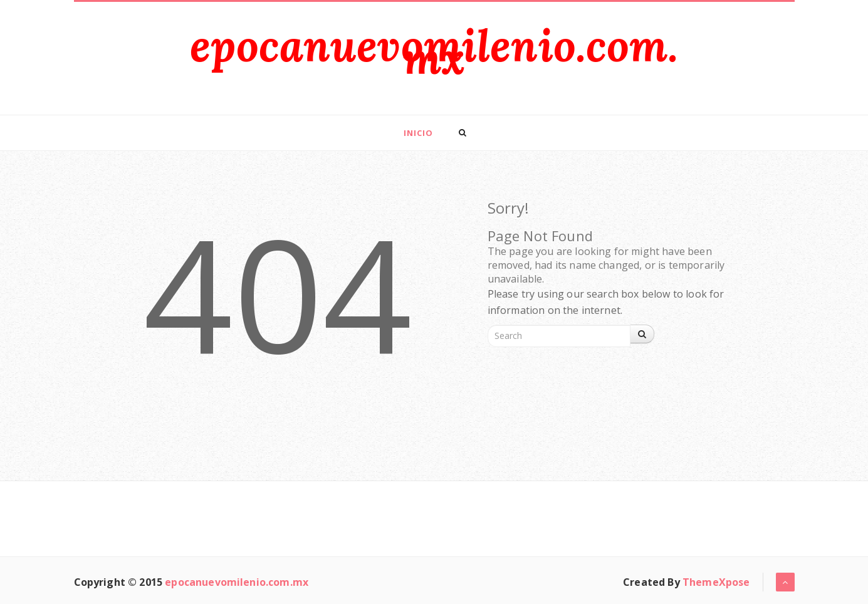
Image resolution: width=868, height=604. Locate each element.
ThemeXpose (716, 582)
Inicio (418, 133)
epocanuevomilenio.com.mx (434, 52)
